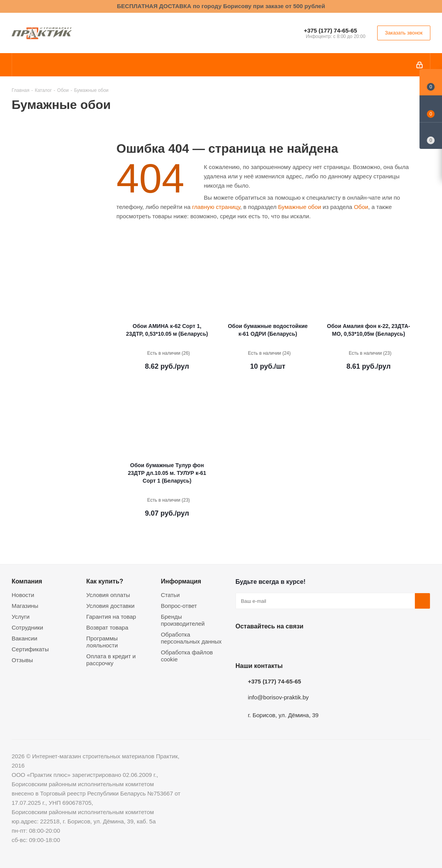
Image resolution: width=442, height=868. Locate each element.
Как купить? (105, 581)
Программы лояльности (102, 642)
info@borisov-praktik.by (278, 697)
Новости (23, 595)
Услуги (21, 617)
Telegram (302, 644)
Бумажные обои (300, 207)
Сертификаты (30, 649)
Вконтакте (243, 644)
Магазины (25, 606)
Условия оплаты (108, 595)
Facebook (263, 644)
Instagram (282, 644)
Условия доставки (110, 606)
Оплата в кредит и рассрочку (111, 660)
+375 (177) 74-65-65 (330, 30)
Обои (361, 207)
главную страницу (216, 207)
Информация (181, 581)
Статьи (170, 595)
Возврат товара (107, 627)
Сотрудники (27, 627)
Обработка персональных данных (191, 638)
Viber (321, 644)
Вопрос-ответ (179, 606)
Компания (27, 581)
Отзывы (22, 660)
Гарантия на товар (111, 617)
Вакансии (24, 638)
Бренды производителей (183, 620)
